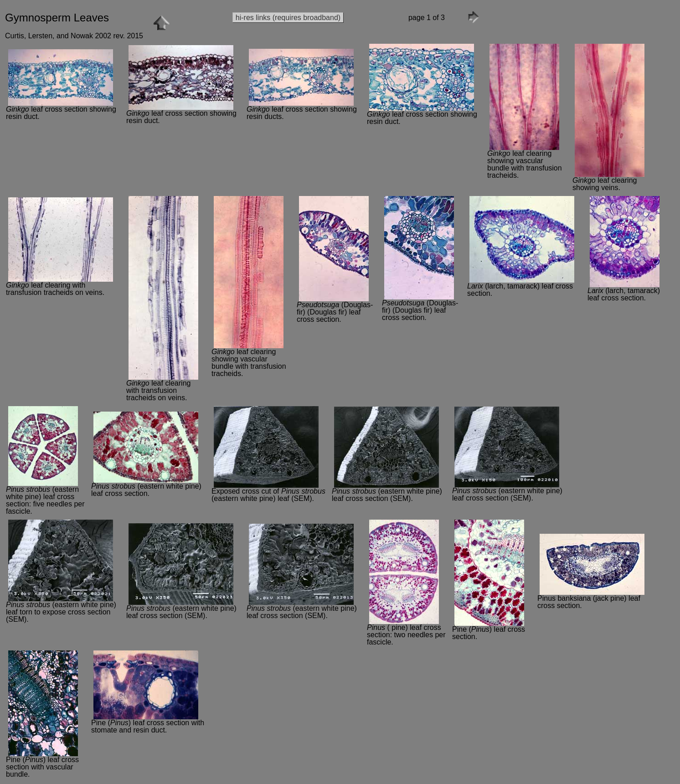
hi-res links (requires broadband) (288, 18)
